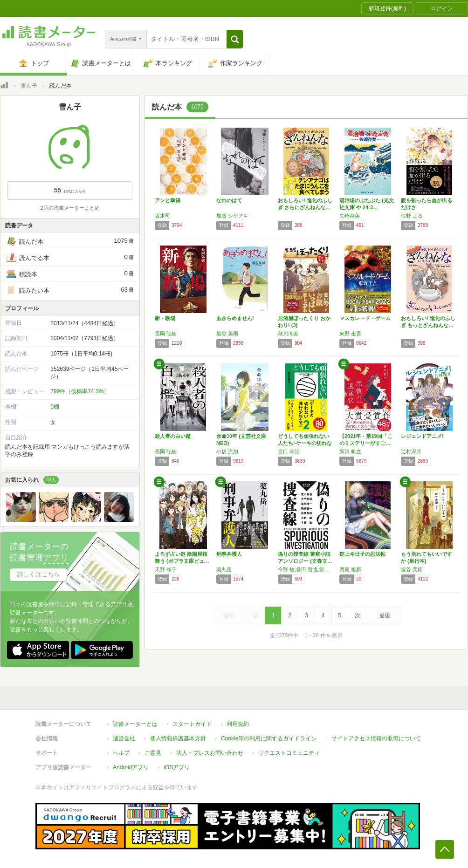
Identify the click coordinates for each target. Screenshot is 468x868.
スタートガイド (192, 719)
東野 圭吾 (350, 334)
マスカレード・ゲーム (365, 318)
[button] (235, 39)
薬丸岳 (224, 569)
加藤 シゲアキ (232, 216)
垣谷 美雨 (227, 334)
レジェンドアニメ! (422, 436)
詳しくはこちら (38, 574)
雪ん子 (29, 86)
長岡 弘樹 (166, 334)
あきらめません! (235, 318)
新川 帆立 (350, 451)
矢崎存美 (350, 216)
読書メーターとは (135, 719)
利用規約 (238, 719)
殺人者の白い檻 (173, 436)
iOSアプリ (177, 763)
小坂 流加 (227, 451)
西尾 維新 (350, 569)
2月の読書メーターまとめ (70, 208)
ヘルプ (121, 748)
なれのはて (229, 200)
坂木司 (162, 216)
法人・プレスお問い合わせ (210, 748)
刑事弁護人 (229, 554)
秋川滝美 (288, 334)
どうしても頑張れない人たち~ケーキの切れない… (305, 443)
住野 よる (412, 216)
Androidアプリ (131, 763)
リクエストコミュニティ (289, 748)
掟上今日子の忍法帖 (362, 554)
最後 (385, 615)
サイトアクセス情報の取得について (376, 734)
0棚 (55, 407)
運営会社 (124, 734)
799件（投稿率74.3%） (80, 391)
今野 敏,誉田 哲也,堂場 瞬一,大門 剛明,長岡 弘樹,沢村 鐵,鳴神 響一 (306, 569)
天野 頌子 (166, 569)
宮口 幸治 (289, 451)
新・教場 (165, 318)
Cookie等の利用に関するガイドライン (269, 734)
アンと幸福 (168, 200)
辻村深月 (411, 451)
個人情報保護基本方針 (178, 734)
